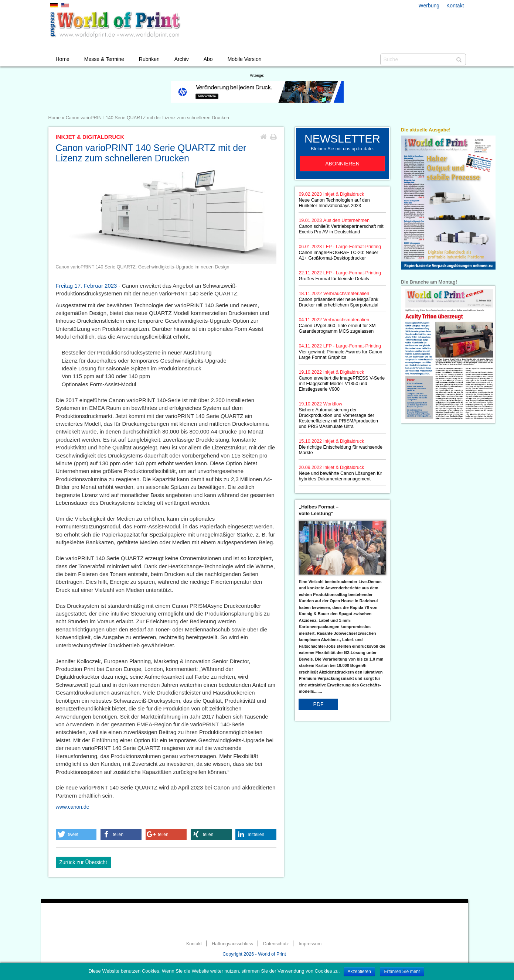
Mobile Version (245, 59)
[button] (76, 835)
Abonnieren (342, 164)
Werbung (429, 6)
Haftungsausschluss (232, 944)
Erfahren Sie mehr (402, 972)
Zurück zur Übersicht (83, 862)
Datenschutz (276, 944)
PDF (319, 704)
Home (63, 59)
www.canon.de (73, 807)
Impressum (310, 944)
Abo (208, 59)
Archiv (182, 59)
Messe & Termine (104, 59)
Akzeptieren (359, 972)
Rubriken (149, 59)
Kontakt (455, 6)
